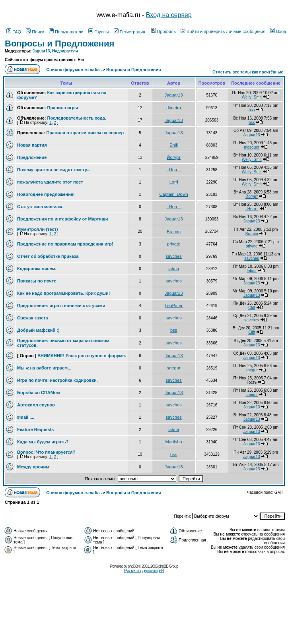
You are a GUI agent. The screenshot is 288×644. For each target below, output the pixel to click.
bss (252, 110)
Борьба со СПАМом (39, 393)
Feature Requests (35, 429)
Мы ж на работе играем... (44, 368)
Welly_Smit (252, 97)
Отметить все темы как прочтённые (248, 72)
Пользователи (66, 32)
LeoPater (174, 306)
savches (173, 256)
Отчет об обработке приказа (48, 256)
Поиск (35, 32)
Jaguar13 (41, 51)
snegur (174, 368)
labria (174, 269)
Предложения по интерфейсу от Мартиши (62, 219)
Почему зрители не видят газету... (54, 170)
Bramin (174, 232)
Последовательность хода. (76, 118)
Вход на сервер (169, 15)
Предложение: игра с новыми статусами (61, 306)
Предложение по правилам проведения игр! (65, 244)
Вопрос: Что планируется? (46, 452)
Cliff (252, 308)
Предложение (32, 157)
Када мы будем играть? (43, 442)
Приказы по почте (37, 281)
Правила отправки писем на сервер (85, 133)
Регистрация (129, 32)
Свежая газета (33, 318)
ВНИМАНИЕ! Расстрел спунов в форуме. (82, 356)
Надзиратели (65, 51)
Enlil (174, 145)
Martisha (174, 442)
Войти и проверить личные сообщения (223, 31)
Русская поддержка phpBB (144, 571)
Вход (278, 31)
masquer (252, 147)
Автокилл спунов (36, 405)
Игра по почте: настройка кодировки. (57, 380)
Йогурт (173, 157)
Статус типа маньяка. (40, 207)
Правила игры (62, 108)
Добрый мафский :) (38, 330)
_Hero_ (174, 170)
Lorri (174, 182)
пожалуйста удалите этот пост (50, 182)
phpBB (133, 566)
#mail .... (26, 417)
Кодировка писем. (37, 269)
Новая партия (32, 145)
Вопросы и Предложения (59, 44)
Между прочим (33, 467)
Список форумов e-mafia (73, 70)
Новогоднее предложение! (46, 194)
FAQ (14, 32)
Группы (99, 32)
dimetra (174, 108)
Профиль (164, 31)
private (174, 244)
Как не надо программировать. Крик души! (63, 293)
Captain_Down (174, 194)
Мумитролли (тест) (38, 229)
